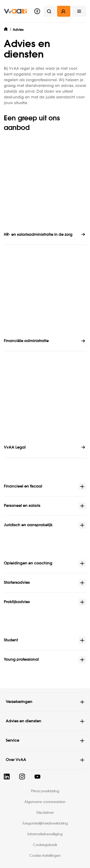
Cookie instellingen (45, 856)
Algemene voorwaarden (45, 802)
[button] (79, 11)
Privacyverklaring (45, 791)
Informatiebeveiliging (45, 834)
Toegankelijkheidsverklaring (45, 824)
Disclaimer (45, 813)
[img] (15, 11)
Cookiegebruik (45, 845)
